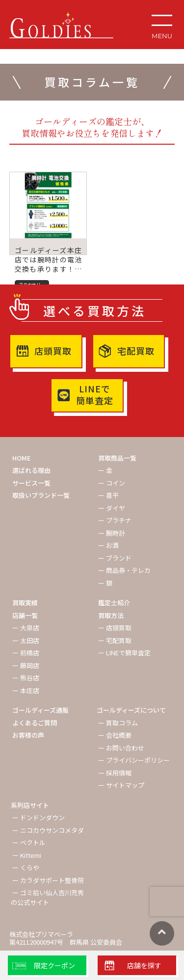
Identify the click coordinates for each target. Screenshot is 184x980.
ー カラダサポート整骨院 (48, 880)
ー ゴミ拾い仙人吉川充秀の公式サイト (47, 897)
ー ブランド (115, 558)
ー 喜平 (108, 495)
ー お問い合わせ (121, 748)
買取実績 (25, 603)
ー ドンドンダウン (39, 817)
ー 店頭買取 (115, 628)
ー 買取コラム (118, 723)
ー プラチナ (115, 520)
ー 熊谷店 (26, 678)
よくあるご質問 (35, 723)
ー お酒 (108, 545)
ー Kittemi (27, 855)
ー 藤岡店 (26, 665)
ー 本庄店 (26, 690)
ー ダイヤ (112, 508)
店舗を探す (144, 965)
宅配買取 (136, 351)
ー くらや (26, 867)
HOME (22, 458)
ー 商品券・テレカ (124, 570)
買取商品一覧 (117, 458)
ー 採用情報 (115, 773)
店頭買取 (53, 351)
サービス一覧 (31, 483)
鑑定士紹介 (114, 603)
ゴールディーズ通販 (40, 710)
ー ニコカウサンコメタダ (48, 830)
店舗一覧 (25, 615)
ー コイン (112, 483)
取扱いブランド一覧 (41, 495)
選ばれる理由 (31, 470)
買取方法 (111, 615)
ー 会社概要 (115, 735)
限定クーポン (54, 965)
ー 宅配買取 (115, 640)
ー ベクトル (29, 842)
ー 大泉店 (26, 628)
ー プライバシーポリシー (134, 760)
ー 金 (105, 470)
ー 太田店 (26, 640)
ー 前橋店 (26, 653)
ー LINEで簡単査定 (124, 653)
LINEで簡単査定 (95, 394)
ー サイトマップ (121, 785)
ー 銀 (105, 583)
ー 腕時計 (112, 533)
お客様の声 (28, 735)
